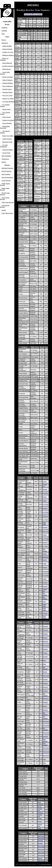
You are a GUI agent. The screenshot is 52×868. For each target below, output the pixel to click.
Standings (4, 28)
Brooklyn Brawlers (8, 66)
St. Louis (45, 546)
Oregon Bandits (7, 123)
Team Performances (7, 177)
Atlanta (45, 501)
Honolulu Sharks (7, 92)
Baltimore (45, 516)
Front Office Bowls (7, 213)
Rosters (4, 40)
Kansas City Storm (8, 98)
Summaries (5, 43)
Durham (45, 489)
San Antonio (45, 668)
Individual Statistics (7, 168)
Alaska (44, 579)
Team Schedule (37, 14)
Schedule (4, 31)
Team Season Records (5, 198)
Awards (4, 210)
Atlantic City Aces (8, 52)
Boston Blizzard (7, 63)
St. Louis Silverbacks (4, 146)
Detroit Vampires (7, 80)
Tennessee (45, 571)
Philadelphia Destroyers (5, 127)
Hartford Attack (7, 89)
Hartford (45, 508)
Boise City (46, 531)
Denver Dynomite (8, 77)
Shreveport (46, 645)
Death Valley (44, 523)
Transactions (5, 159)
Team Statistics (6, 174)
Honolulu (45, 493)
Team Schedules (6, 156)
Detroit (44, 554)
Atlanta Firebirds (7, 49)
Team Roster (28, 14)
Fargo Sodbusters (8, 86)
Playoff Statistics (7, 171)
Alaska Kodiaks (7, 46)
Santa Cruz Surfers (8, 136)
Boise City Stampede (4, 59)
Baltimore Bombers (8, 55)
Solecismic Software (46, 864)
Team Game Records (8, 202)
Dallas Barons (7, 69)
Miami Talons (7, 109)
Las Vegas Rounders (8, 102)
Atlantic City (45, 485)
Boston (44, 482)
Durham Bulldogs (8, 83)
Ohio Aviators (7, 117)
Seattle (44, 564)
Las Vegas (45, 504)
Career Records (6, 180)
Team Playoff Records (5, 206)
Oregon (45, 638)
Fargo (44, 602)
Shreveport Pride (7, 142)
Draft (3, 34)
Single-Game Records (5, 189)
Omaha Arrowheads (8, 120)
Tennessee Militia (8, 150)
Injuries (4, 162)
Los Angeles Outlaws (5, 105)
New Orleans (45, 550)
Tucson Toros (6, 153)
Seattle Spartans (7, 139)
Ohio (44, 660)
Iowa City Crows (7, 95)
